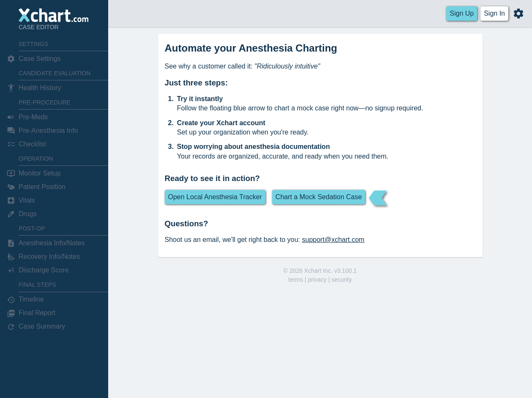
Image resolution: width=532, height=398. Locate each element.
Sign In (494, 13)
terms (296, 280)
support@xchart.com (333, 240)
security (341, 280)
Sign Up (462, 13)
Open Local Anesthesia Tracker (215, 197)
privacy (317, 280)
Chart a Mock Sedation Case (319, 197)
